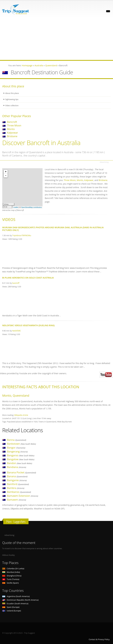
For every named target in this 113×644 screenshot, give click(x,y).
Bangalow (21, 459)
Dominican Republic (20, 600)
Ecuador (15, 604)
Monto (11, 129)
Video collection (12, 106)
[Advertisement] (56, 39)
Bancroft (12, 122)
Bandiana (17, 467)
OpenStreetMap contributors (31, 207)
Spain (11, 607)
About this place (12, 93)
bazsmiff (16, 283)
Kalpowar (12, 133)
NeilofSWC (17, 331)
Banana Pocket (21, 472)
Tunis (11, 579)
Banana (17, 476)
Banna (17, 440)
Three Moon (14, 125)
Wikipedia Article (21, 415)
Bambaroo (19, 492)
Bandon (20, 463)
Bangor (16, 448)
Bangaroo (21, 455)
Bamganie (17, 480)
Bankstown (21, 444)
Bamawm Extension (23, 496)
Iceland (12, 611)
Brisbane (12, 136)
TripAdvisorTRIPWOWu (22, 235)
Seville (10, 583)
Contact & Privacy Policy (99, 639)
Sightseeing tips (12, 99)
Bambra (16, 488)
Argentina (16, 596)
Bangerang (17, 451)
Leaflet (16, 207)
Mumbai (11, 572)
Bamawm (16, 500)
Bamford (18, 484)
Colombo (13, 569)
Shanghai (12, 576)
